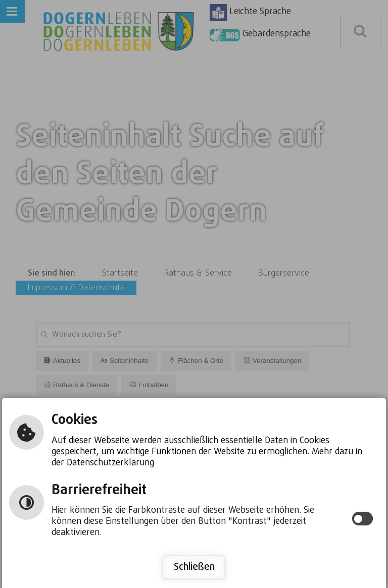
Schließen (194, 567)
